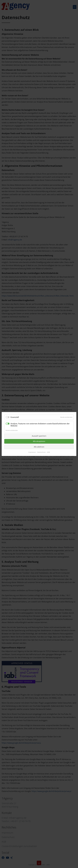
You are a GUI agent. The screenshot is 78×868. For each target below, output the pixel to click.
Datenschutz (41, 452)
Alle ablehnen (39, 447)
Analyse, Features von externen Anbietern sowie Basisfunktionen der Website (40, 425)
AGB (48, 452)
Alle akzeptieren (39, 441)
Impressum (32, 452)
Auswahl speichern (39, 436)
